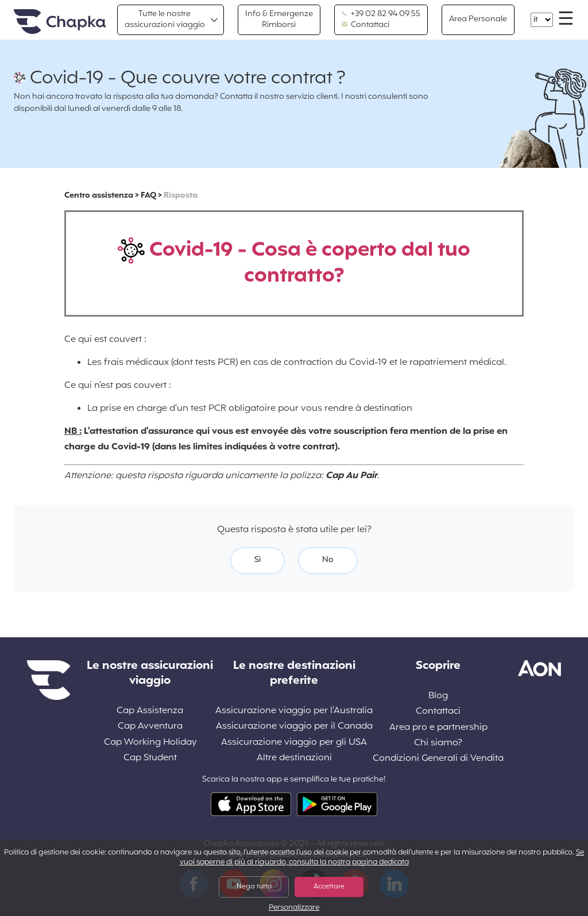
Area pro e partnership (438, 728)
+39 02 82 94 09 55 (381, 14)
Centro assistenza (99, 196)
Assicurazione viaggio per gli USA (294, 743)
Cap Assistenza (150, 711)
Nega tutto (254, 887)
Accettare (329, 887)
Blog (438, 696)
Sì (258, 560)
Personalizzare (294, 908)
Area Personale (478, 19)
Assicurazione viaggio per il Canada (294, 727)
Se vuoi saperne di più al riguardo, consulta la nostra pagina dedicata (382, 858)
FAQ (148, 196)
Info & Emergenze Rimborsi (279, 19)
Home (60, 22)
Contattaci (365, 25)
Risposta (181, 196)
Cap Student (150, 758)
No (328, 560)
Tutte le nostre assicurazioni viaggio (165, 19)
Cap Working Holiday (150, 743)
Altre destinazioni (294, 758)
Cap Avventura (150, 727)
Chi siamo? (438, 743)
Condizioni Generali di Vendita (438, 759)
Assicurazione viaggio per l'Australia (294, 711)
